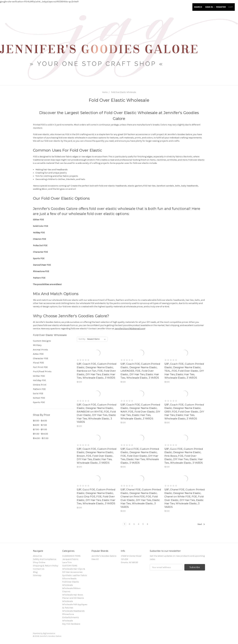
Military (37, 345)
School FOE (39, 398)
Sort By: (82, 339)
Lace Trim (67, 562)
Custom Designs (42, 341)
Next (201, 524)
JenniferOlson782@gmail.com (130, 329)
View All (95, 559)
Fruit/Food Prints (42, 371)
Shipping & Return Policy (46, 566)
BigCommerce (49, 633)
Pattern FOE (39, 389)
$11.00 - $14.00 (40, 434)
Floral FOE (38, 363)
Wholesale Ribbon (71, 588)
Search (198, 7)
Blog (35, 572)
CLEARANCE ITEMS (71, 556)
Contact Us (39, 569)
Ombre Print (40, 385)
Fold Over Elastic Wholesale (124, 92)
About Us (38, 556)
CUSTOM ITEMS (70, 566)
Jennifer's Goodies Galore (104, 556)
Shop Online (39, 562)
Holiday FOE (39, 380)
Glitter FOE (39, 376)
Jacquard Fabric (70, 559)
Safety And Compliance (45, 559)
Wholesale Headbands (73, 611)
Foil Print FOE (40, 367)
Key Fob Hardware (71, 624)
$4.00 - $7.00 (40, 425)
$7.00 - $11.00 (40, 429)
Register (221, 7)
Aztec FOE (38, 354)
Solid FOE (38, 393)
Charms (66, 592)
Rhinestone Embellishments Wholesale (71, 617)
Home (105, 92)
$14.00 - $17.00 (41, 438)
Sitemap (37, 575)
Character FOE (41, 358)
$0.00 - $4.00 (40, 421)
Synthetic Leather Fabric (75, 575)
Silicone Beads (69, 579)
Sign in (209, 7)
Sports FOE (39, 402)
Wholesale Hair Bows (73, 595)
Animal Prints (40, 350)
